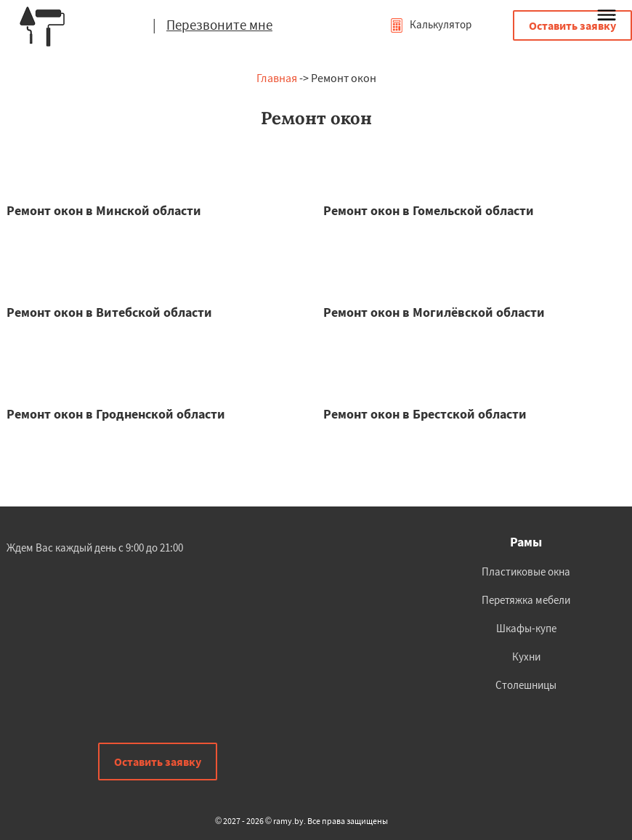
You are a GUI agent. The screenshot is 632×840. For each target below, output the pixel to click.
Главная (277, 78)
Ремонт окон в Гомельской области (429, 210)
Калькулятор (430, 24)
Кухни (526, 657)
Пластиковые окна (526, 572)
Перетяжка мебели (526, 600)
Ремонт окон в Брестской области (425, 414)
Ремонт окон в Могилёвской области (434, 312)
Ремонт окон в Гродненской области (116, 414)
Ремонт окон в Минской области (104, 210)
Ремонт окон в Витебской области (109, 312)
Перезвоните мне (219, 25)
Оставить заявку (572, 25)
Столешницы (526, 685)
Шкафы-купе (526, 628)
